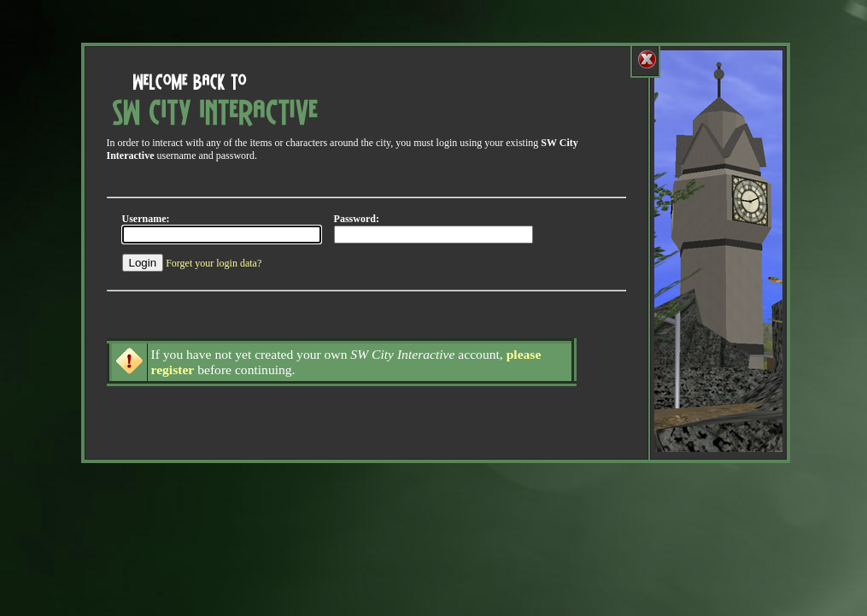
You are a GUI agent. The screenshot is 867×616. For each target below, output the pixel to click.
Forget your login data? (214, 263)
